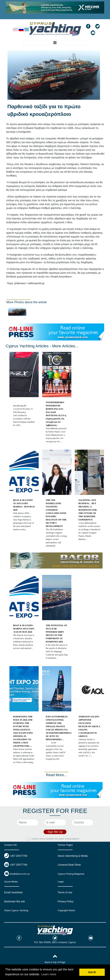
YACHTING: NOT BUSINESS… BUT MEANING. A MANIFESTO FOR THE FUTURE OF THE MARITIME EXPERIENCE (88, 510)
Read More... (56, 775)
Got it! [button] (92, 972)
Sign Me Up (55, 832)
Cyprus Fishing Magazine (71, 874)
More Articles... (65, 346)
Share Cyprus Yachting (16, 910)
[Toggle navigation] (55, 43)
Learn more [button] (49, 974)
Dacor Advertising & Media (73, 856)
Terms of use (65, 892)
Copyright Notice (66, 910)
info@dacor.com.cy (20, 874)
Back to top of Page (55, 962)
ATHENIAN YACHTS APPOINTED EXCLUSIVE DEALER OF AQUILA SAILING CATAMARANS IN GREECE (89, 726)
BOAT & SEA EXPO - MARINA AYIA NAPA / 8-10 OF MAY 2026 (24, 629)
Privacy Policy (66, 901)
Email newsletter (14, 892)
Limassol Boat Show (69, 865)
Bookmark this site (15, 901)
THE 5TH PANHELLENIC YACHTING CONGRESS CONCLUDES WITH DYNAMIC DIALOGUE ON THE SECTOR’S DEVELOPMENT (56, 513)
